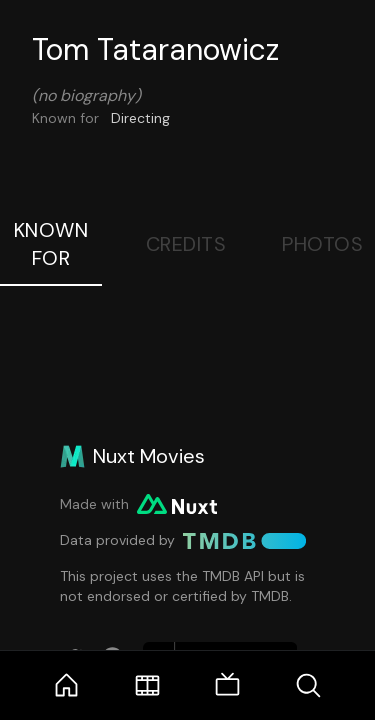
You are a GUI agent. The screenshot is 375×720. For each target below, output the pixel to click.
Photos (322, 244)
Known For (51, 244)
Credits (186, 244)
